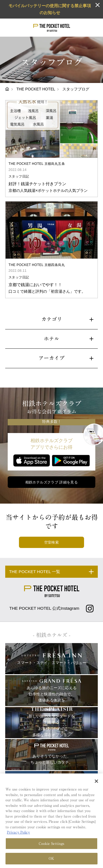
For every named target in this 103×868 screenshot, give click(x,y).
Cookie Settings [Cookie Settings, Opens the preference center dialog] (51, 844)
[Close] (96, 782)
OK (51, 859)
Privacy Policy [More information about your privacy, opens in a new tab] (18, 833)
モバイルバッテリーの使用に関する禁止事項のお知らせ (50, 9)
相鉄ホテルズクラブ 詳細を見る (52, 482)
